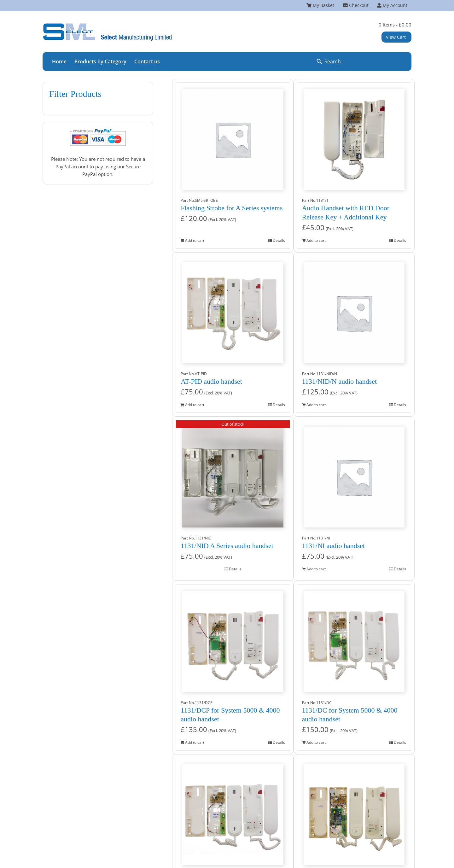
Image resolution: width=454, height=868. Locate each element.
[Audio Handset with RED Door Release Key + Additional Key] (354, 136)
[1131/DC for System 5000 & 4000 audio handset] (354, 638)
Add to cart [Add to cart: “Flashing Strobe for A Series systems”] (195, 240)
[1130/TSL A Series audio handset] (354, 812)
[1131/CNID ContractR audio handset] (233, 812)
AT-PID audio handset (211, 381)
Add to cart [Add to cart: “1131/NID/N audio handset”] (316, 405)
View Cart (396, 37)
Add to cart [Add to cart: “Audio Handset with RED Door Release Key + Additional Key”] (316, 240)
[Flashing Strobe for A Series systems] (233, 136)
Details (279, 240)
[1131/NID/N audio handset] (354, 310)
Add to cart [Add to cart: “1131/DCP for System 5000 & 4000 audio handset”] (195, 742)
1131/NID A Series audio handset (227, 546)
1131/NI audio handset (334, 546)
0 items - (395, 25)
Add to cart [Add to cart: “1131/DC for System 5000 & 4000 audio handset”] (316, 742)
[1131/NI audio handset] (354, 474)
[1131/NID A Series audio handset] (233, 474)
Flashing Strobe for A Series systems (232, 208)
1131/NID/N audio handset (339, 381)
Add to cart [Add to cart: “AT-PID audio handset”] (195, 405)
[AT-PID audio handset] (233, 310)
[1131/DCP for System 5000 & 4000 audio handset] (233, 638)
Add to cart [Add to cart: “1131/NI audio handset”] (316, 569)
